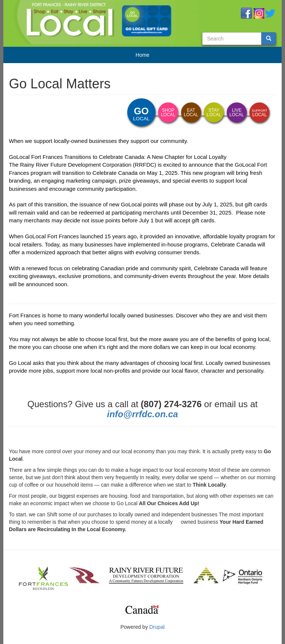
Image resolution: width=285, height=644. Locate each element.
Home (142, 55)
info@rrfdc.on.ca (142, 414)
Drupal (157, 627)
